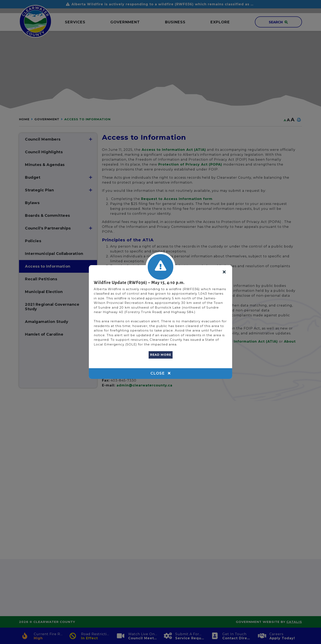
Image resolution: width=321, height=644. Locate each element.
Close (160, 373)
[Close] (224, 272)
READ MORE (161, 355)
